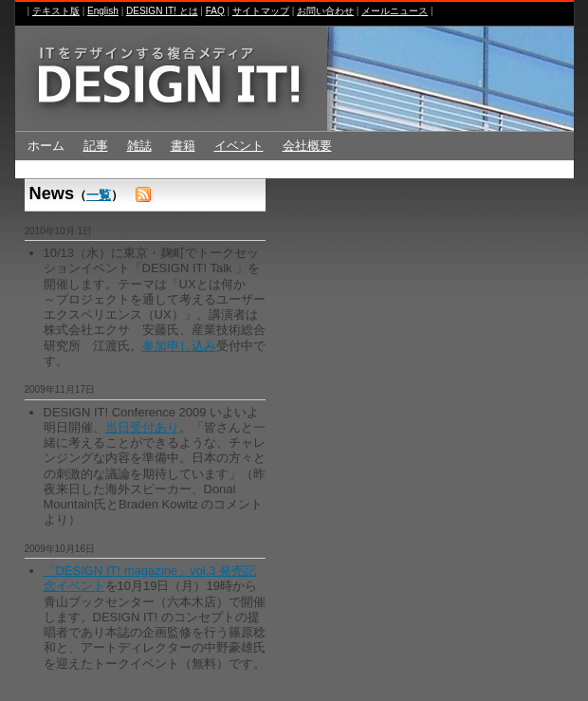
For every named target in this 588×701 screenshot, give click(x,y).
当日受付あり (142, 427)
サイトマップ (261, 11)
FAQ (215, 11)
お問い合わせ (325, 11)
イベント (239, 146)
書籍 (183, 146)
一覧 (99, 195)
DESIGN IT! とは (162, 11)
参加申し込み (179, 346)
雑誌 (139, 146)
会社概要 (307, 146)
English (103, 11)
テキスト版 (56, 11)
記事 (96, 146)
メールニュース (395, 11)
